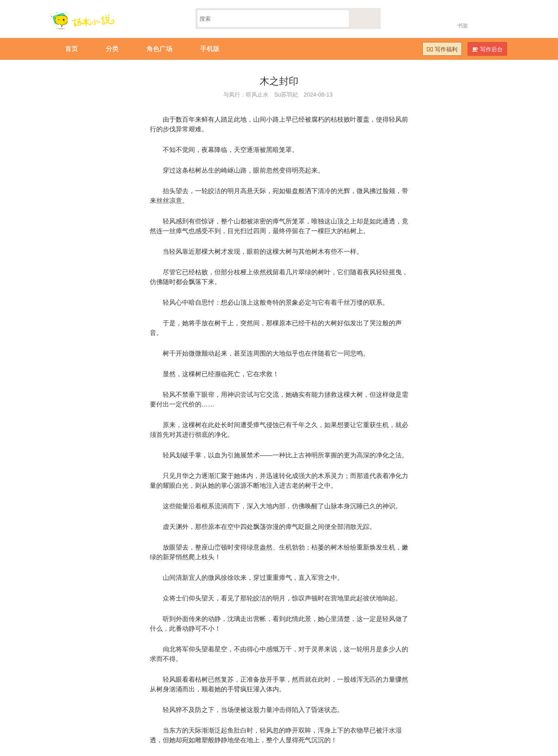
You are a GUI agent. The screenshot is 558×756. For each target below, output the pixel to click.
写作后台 (487, 49)
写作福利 (442, 49)
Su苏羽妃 (286, 95)
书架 (463, 26)
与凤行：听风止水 (246, 95)
